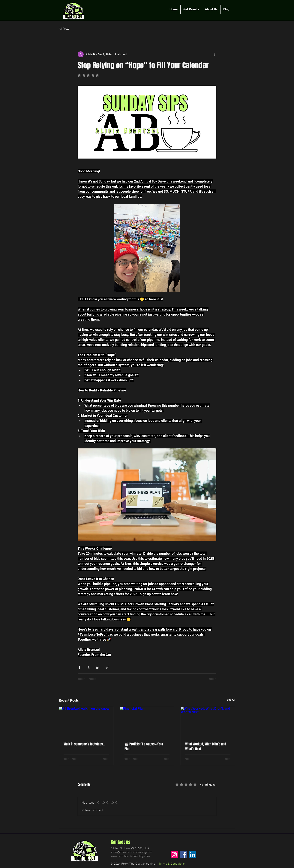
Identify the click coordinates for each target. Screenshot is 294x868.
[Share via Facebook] (79, 667)
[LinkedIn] (193, 855)
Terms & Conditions (172, 864)
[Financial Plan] (147, 722)
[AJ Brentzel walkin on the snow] (86, 722)
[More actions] (214, 54)
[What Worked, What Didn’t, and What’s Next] (208, 722)
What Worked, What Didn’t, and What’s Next (206, 747)
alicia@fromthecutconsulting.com (131, 852)
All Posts (64, 29)
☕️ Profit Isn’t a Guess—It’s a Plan (144, 747)
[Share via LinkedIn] (98, 667)
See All (231, 700)
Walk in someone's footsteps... (84, 744)
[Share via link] (107, 667)
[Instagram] (174, 855)
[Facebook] (183, 855)
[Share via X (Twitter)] (89, 667)
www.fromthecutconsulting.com (130, 856)
